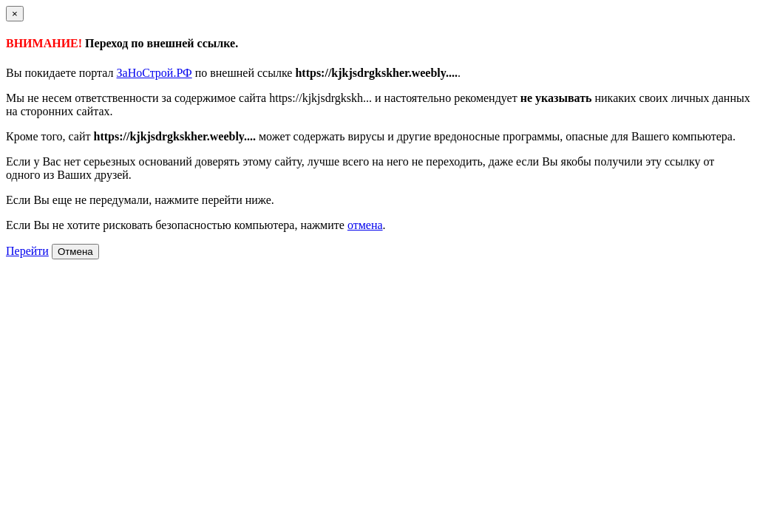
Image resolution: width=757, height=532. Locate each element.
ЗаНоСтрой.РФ (155, 73)
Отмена (75, 252)
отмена (365, 225)
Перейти (27, 251)
